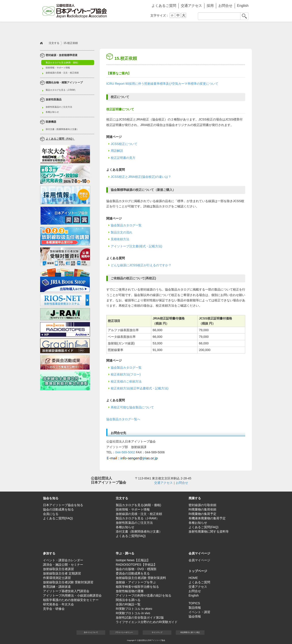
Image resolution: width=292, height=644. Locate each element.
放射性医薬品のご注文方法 (59, 107)
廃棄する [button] (128, 30)
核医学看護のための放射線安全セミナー (71, 600)
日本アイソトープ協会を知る (63, 505)
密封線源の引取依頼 (202, 505)
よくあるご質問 (164, 6)
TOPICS (194, 603)
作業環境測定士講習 (57, 578)
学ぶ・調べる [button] (199, 30)
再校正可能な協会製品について (132, 407)
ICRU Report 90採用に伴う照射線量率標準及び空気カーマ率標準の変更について (162, 84)
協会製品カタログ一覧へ (123, 419)
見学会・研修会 (54, 609)
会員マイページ (234, 30)
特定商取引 (190, 632)
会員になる (51, 514)
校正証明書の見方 (123, 158)
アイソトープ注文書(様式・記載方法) (137, 246)
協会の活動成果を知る (58, 509)
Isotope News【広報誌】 (133, 560)
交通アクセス (191, 6)
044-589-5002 (125, 452)
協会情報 (195, 616)
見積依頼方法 (120, 239)
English (243, 6)
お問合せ (225, 6)
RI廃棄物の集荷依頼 (202, 509)
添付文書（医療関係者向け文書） (62, 129)
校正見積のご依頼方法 (126, 381)
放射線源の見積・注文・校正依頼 (62, 73)
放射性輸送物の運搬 (130, 591)
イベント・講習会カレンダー (63, 560)
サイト (157, 632)
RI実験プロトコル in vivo (133, 613)
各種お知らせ (52, 112)
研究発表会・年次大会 (58, 604)
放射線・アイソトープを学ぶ (136, 582)
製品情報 (195, 608)
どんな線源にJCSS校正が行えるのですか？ (141, 265)
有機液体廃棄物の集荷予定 (207, 518)
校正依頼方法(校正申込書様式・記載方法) (140, 388)
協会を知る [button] (58, 30)
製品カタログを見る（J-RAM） (61, 90)
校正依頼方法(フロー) (126, 374)
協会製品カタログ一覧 (126, 225)
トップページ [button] (198, 571)
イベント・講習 (199, 612)
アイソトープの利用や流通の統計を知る (144, 595)
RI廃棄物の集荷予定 (202, 514)
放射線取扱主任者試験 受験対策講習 (68, 582)
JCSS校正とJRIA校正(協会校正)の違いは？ (141, 177)
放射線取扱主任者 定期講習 (62, 573)
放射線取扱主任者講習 (58, 569)
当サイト (91, 632)
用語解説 (117, 151)
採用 (210, 6)
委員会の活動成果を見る (133, 573)
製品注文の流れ (122, 232)
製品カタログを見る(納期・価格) (62, 63)
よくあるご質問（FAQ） (60, 139)
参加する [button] (164, 30)
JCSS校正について (124, 144)
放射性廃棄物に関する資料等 (209, 531)
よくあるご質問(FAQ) (58, 518)
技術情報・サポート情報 (58, 68)
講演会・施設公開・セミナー (63, 565)
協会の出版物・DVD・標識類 (136, 569)
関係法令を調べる (128, 600)
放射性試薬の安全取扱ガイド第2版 (140, 618)
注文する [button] (93, 30)
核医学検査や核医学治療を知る (137, 587)
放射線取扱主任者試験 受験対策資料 (141, 578)
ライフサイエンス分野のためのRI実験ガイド (147, 622)
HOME (193, 578)
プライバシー (124, 632)
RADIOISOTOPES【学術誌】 (136, 565)
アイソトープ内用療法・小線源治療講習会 (72, 595)
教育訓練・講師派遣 (57, 587)
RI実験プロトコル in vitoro (134, 609)
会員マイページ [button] (199, 553)
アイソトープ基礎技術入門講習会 (66, 591)
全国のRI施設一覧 (128, 604)
